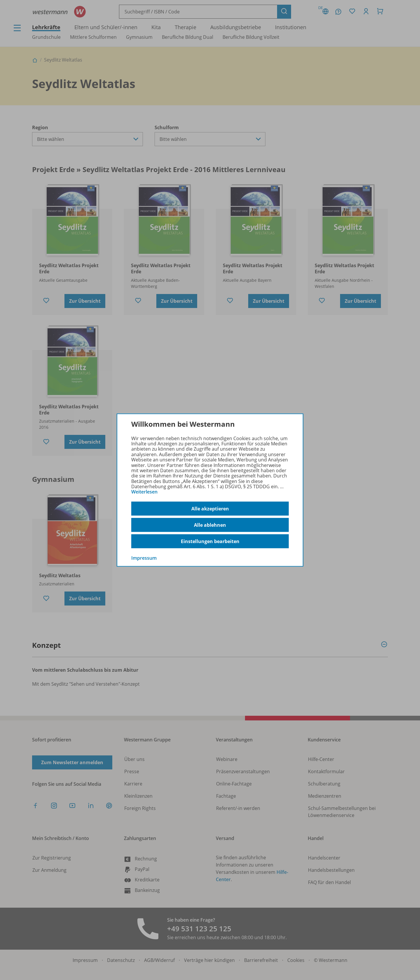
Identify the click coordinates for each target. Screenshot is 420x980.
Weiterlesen (144, 492)
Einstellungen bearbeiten (210, 541)
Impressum (144, 558)
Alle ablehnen (210, 525)
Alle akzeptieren (210, 508)
